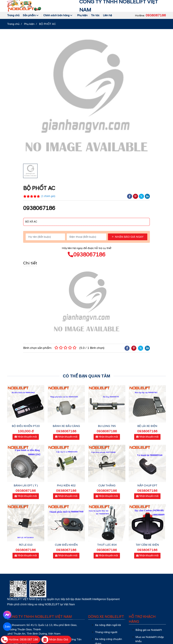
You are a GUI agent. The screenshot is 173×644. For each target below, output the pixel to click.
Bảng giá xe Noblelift (149, 630)
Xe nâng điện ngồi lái (108, 625)
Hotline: (150, 15)
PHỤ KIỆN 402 (66, 486)
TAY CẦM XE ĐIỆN (147, 545)
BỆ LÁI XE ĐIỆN (147, 426)
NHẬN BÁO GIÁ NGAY (128, 237)
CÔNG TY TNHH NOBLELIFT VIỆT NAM (119, 6)
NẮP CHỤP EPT (147, 486)
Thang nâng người (106, 632)
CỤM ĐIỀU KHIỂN (66, 545)
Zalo (7, 627)
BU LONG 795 (107, 426)
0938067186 (87, 255)
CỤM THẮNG (107, 486)
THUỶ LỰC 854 (107, 545)
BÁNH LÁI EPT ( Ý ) (26, 486)
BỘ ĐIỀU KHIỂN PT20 (26, 426)
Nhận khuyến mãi (26, 437)
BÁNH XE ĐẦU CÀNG (66, 426)
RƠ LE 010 (26, 545)
